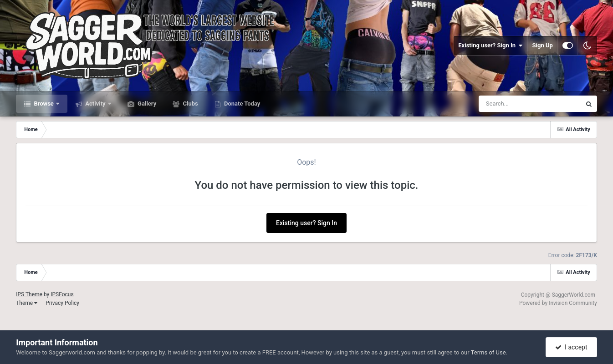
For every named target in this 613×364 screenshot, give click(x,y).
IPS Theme (29, 294)
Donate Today (242, 104)
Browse (44, 104)
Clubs (189, 104)
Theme (27, 303)
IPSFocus (62, 294)
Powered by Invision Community (558, 303)
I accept (571, 347)
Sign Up (543, 45)
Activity (95, 104)
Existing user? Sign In (490, 45)
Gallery (146, 104)
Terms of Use (488, 352)
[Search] (507, 104)
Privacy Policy (62, 303)
